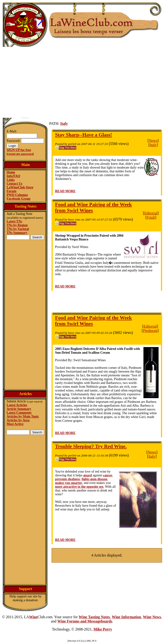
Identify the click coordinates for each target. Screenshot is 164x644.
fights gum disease (94, 479)
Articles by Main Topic (23, 416)
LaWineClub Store (20, 187)
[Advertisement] (82, 82)
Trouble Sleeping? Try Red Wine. (91, 446)
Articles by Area (18, 420)
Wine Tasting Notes (94, 617)
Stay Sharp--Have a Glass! (84, 135)
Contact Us (15, 184)
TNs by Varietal (18, 229)
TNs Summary (17, 233)
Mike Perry (103, 629)
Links (11, 180)
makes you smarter (69, 483)
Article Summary (19, 409)
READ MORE (65, 191)
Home (11, 172)
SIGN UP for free (19, 150)
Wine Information (126, 617)
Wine (33, 617)
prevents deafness (67, 479)
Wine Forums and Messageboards (85, 621)
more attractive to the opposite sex (79, 487)
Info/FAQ (13, 176)
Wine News (152, 617)
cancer (108, 475)
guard (88, 475)
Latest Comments (19, 413)
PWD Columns (17, 195)
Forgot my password (20, 154)
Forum (11, 191)
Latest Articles (17, 405)
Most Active (15, 424)
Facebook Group (18, 199)
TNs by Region (17, 225)
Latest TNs (14, 221)
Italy (64, 124)
